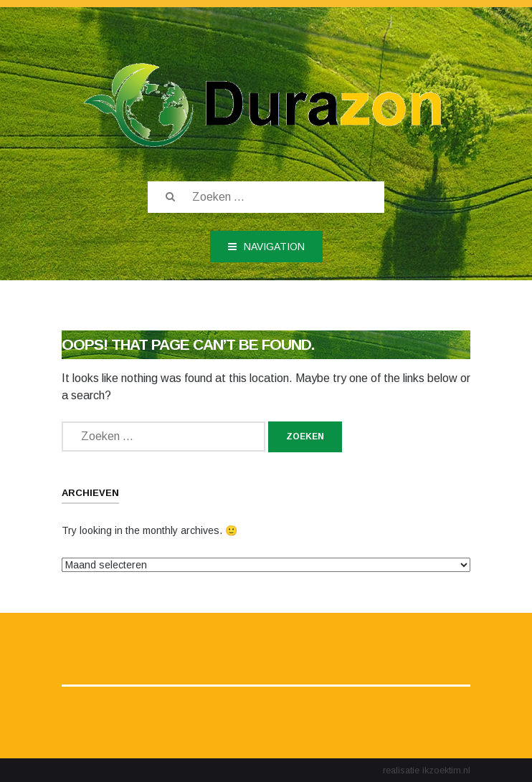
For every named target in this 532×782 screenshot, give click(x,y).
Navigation (266, 247)
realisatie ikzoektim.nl (427, 770)
